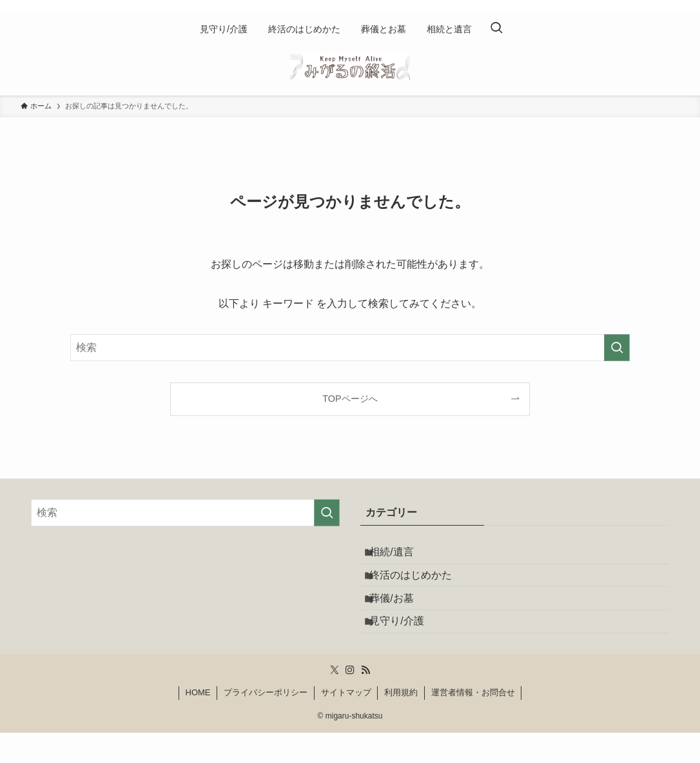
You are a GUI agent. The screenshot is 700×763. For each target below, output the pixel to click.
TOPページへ (350, 399)
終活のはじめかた (420, 586)
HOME (198, 723)
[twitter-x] (637, 7)
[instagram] (654, 7)
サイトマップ (346, 723)
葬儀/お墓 (400, 617)
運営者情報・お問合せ (473, 723)
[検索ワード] (350, 348)
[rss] (671, 7)
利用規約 (401, 723)
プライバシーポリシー (266, 723)
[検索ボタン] (496, 29)
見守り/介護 (405, 647)
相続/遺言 (400, 556)
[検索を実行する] (617, 348)
